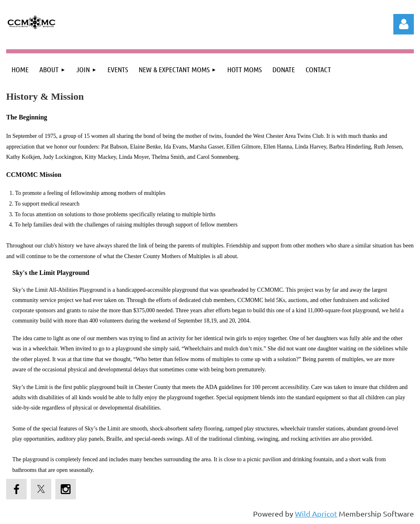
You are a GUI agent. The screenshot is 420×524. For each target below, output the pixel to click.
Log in (404, 24)
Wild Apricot (316, 514)
